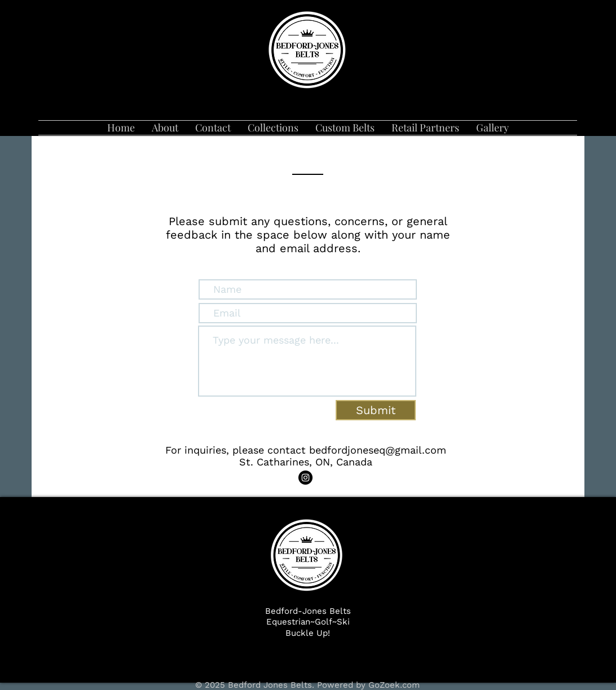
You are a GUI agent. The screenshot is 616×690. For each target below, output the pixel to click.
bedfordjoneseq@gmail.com (378, 450)
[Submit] (376, 410)
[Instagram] (305, 478)
